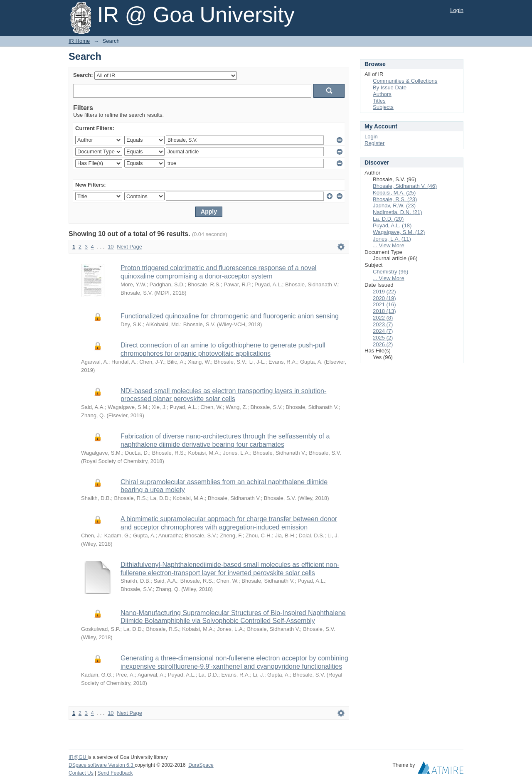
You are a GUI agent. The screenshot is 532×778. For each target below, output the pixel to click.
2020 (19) (384, 298)
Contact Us (81, 773)
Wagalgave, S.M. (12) (399, 232)
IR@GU (78, 757)
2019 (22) (384, 292)
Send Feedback (115, 773)
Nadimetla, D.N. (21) (397, 212)
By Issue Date (390, 87)
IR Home (79, 41)
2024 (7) (383, 331)
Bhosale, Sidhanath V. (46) (405, 186)
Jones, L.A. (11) (392, 239)
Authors (382, 94)
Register (374, 143)
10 (111, 247)
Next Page (129, 247)
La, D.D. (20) (388, 219)
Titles (379, 101)
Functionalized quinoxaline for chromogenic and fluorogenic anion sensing (230, 316)
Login (457, 10)
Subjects (383, 107)
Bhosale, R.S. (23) (395, 199)
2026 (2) (383, 344)
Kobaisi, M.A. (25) (394, 193)
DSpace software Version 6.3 (102, 765)
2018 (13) (384, 311)
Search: (83, 75)
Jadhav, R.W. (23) (394, 206)
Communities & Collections (405, 81)
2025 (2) (383, 338)
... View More (389, 245)
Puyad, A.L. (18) (392, 225)
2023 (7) (383, 324)
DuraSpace (201, 765)
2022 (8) (383, 318)
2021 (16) (384, 304)
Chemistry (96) (390, 272)
